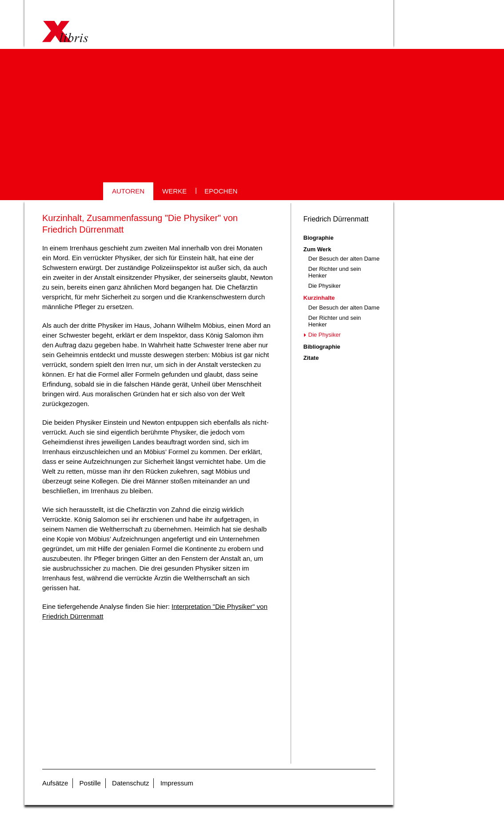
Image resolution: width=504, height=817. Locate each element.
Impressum (177, 783)
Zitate (311, 358)
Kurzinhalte (319, 298)
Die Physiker (325, 286)
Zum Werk (318, 249)
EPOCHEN (221, 191)
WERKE (174, 191)
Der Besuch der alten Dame (344, 259)
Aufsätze (55, 783)
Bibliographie (322, 347)
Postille (90, 783)
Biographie (319, 238)
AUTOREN (128, 191)
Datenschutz (130, 783)
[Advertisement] (252, 116)
